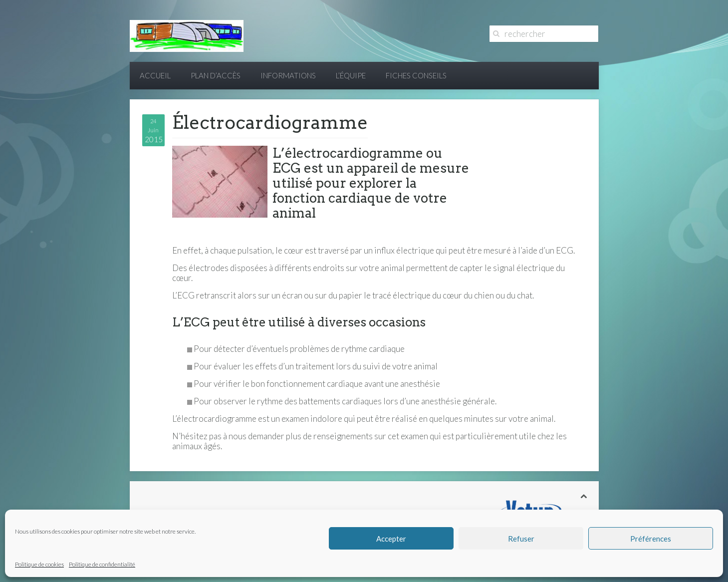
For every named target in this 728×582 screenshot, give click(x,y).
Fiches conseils (416, 75)
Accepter (391, 539)
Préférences (651, 539)
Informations (288, 75)
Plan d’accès (216, 75)
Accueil (155, 75)
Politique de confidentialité (102, 564)
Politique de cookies (39, 564)
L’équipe (351, 75)
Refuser (521, 539)
